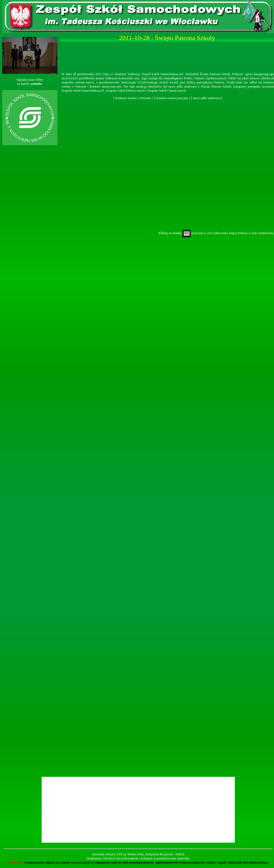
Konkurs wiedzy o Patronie (133, 98)
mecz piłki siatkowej (207, 98)
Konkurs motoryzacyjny (172, 98)
